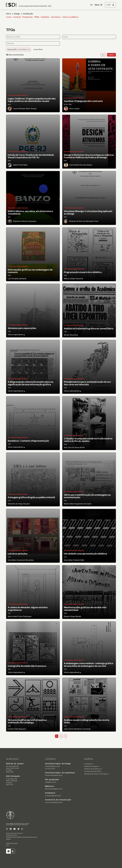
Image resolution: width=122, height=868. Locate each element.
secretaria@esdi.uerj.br (52, 766)
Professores (28, 17)
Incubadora (88, 764)
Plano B (20, 833)
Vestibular (45, 17)
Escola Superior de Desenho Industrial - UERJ (35, 6)
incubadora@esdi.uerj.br (53, 796)
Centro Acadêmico (70, 17)
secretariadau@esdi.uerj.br (54, 775)
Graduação (28, 14)
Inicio (8, 14)
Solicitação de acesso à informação (96, 774)
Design (17, 14)
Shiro (15, 835)
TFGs (37, 17)
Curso (9, 17)
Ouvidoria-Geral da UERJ (92, 771)
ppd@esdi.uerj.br (51, 782)
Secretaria (56, 17)
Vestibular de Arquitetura (92, 769)
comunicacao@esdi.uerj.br (54, 802)
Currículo (17, 17)
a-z (103, 55)
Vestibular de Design (91, 766)
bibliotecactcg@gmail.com (54, 789)
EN (91, 5)
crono (111, 55)
